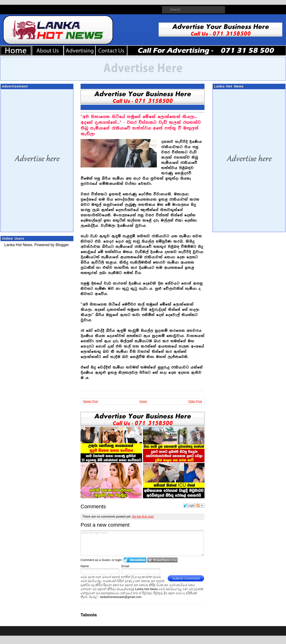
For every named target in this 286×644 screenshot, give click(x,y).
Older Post (195, 401)
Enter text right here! (142, 543)
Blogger (62, 245)
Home (143, 401)
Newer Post (91, 401)
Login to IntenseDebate (135, 560)
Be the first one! (143, 517)
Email (125, 566)
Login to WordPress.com (162, 560)
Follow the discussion (200, 505)
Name (85, 566)
